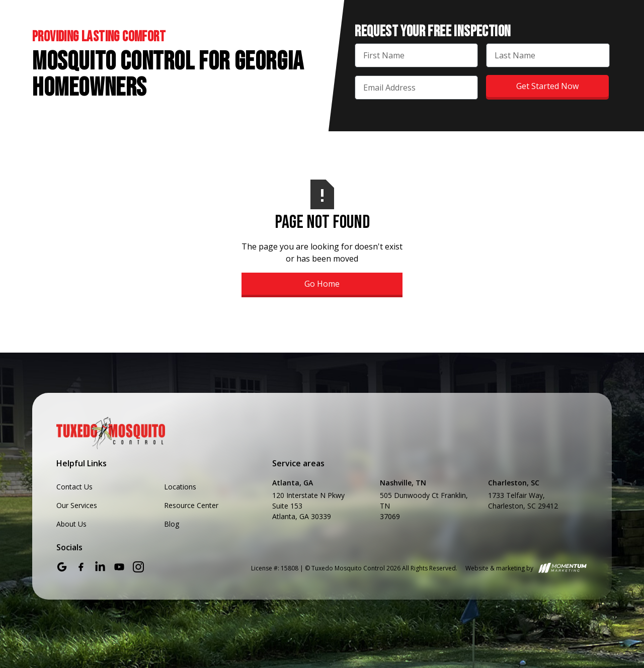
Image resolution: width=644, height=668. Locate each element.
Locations (180, 487)
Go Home (322, 284)
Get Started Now (547, 86)
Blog (172, 524)
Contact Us (74, 487)
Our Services (77, 505)
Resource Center (191, 505)
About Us (71, 524)
